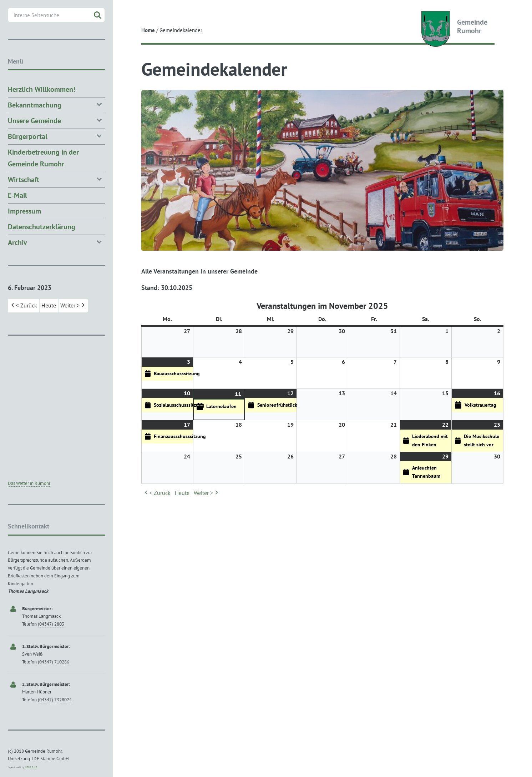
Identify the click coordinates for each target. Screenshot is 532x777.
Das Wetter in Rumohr (29, 483)
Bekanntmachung (56, 104)
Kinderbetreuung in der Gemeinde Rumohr (43, 158)
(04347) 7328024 (55, 700)
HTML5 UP (31, 767)
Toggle (126, 12)
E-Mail (17, 195)
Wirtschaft (56, 179)
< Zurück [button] (157, 493)
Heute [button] (182, 493)
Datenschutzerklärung (42, 227)
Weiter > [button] (207, 493)
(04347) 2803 (51, 624)
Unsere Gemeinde (56, 120)
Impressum (24, 211)
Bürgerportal (56, 136)
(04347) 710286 (54, 662)
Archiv (56, 242)
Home (148, 30)
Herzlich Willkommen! (42, 89)
